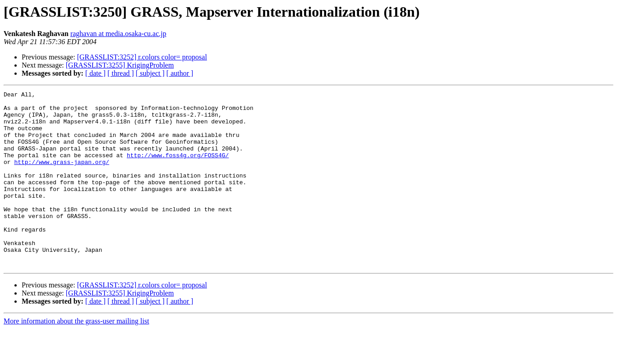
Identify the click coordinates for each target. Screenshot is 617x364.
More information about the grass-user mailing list (76, 356)
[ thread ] (121, 73)
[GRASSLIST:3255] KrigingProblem (120, 65)
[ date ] (95, 73)
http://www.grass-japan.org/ (62, 177)
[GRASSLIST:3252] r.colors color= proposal (142, 57)
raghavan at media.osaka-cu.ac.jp (118, 34)
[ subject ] (150, 73)
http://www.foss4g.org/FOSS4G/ (178, 168)
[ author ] (180, 73)
